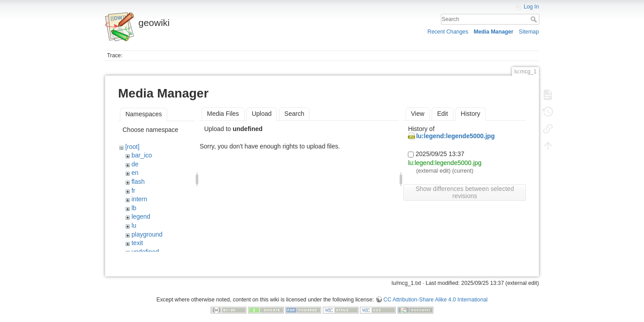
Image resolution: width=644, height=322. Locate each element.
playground (147, 234)
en (135, 173)
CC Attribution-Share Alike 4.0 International (435, 292)
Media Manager (494, 32)
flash (138, 182)
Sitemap (529, 32)
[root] (132, 147)
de (135, 164)
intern (139, 199)
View (418, 114)
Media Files (223, 114)
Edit (442, 114)
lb (134, 208)
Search (535, 19)
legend (141, 216)
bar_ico (142, 155)
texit (137, 243)
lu (134, 225)
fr (133, 191)
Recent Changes (448, 32)
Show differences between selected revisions (465, 192)
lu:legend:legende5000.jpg (455, 136)
